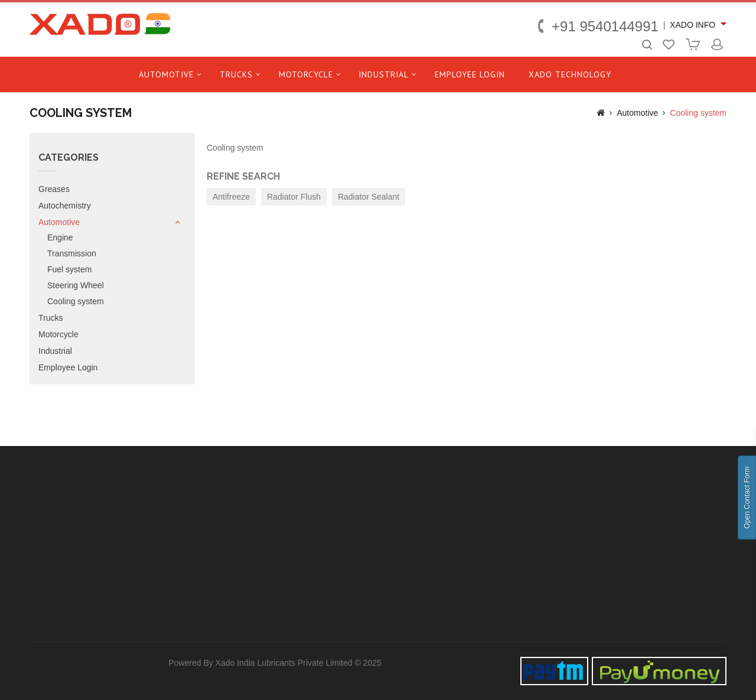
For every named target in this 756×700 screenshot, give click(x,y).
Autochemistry (65, 206)
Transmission (72, 253)
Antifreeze (231, 197)
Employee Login (470, 74)
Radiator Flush (294, 197)
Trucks (236, 74)
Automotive (166, 74)
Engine (60, 237)
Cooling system (698, 113)
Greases (54, 189)
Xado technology (570, 74)
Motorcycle (306, 74)
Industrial (384, 74)
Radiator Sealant (369, 197)
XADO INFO (693, 25)
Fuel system (69, 269)
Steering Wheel (76, 285)
